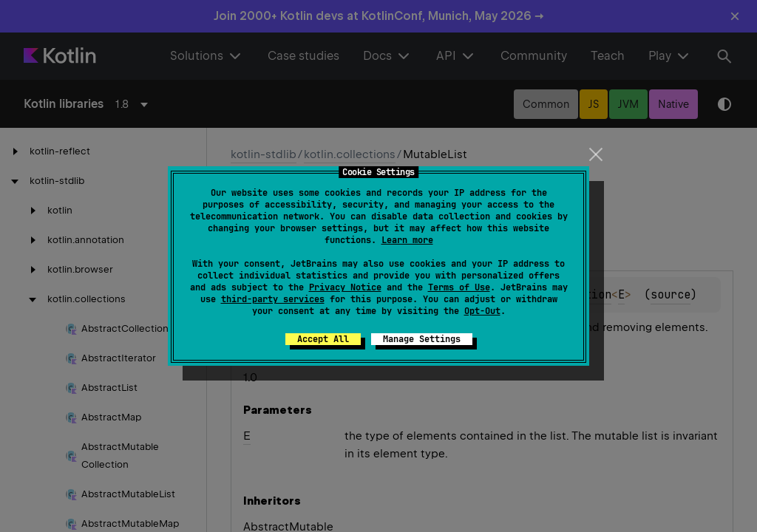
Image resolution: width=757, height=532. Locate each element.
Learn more (407, 240)
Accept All (323, 339)
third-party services (273, 299)
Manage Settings (422, 339)
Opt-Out (482, 311)
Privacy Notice (345, 287)
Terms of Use (459, 287)
